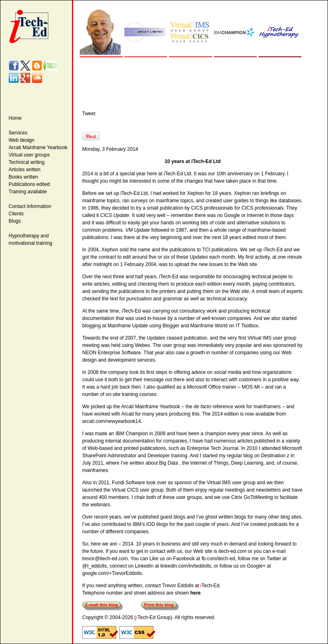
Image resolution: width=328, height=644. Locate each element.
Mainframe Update (128, 326)
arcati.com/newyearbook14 (111, 421)
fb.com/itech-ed (218, 559)
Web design (21, 140)
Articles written (25, 170)
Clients (16, 214)
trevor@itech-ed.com (105, 559)
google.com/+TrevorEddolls (112, 573)
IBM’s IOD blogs (150, 524)
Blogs (15, 221)
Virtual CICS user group (138, 490)
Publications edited (29, 184)
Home (15, 118)
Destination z (275, 456)
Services (18, 133)
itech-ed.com (233, 551)
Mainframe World (209, 326)
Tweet (89, 114)
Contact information (30, 206)
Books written (23, 177)
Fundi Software (129, 483)
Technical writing (27, 162)
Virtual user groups (29, 155)
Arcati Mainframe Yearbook (38, 148)
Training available (28, 192)
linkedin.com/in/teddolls (186, 566)
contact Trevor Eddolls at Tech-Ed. (183, 586)
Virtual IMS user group (231, 483)
